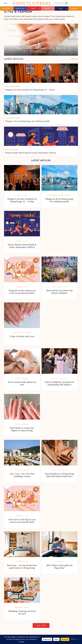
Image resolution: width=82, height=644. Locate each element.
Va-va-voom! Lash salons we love (22, 383)
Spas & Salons (22, 378)
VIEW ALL (75, 59)
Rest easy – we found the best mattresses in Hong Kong (22, 567)
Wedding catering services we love (22, 612)
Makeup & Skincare (22, 333)
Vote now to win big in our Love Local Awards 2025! (22, 521)
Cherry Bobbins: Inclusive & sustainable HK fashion (60, 383)
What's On (22, 195)
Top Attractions (59, 287)
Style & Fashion (59, 378)
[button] (12, 9)
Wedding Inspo (22, 470)
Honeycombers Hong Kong (32, 3)
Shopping (59, 562)
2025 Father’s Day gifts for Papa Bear (60, 567)
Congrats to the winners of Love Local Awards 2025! (22, 292)
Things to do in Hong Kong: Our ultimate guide (59, 200)
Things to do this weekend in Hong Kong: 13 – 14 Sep (22, 200)
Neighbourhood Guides (59, 195)
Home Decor (22, 562)
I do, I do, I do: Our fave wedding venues (22, 475)
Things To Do (22, 241)
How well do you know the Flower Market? (59, 292)
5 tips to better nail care (22, 336)
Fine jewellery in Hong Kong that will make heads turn (60, 475)
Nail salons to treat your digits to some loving (22, 429)
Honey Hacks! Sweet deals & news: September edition (22, 246)
